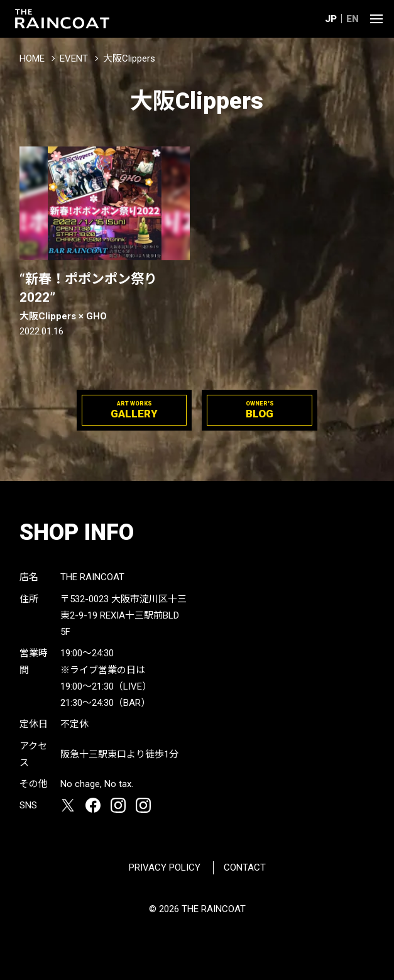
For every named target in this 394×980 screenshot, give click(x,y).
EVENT (74, 58)
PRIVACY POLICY (165, 867)
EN (353, 19)
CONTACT (245, 867)
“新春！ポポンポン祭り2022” (105, 297)
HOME (32, 58)
